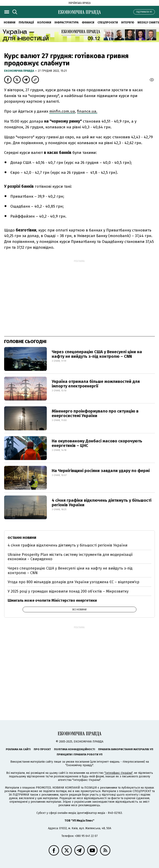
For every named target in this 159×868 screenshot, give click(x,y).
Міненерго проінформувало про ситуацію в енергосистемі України (95, 413)
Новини (10, 23)
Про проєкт (42, 749)
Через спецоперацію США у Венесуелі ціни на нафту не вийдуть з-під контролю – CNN (97, 354)
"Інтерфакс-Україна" (118, 773)
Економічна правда (19, 71)
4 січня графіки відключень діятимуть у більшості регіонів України (102, 503)
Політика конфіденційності (75, 749)
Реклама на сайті (18, 749)
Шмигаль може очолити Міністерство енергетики (52, 600)
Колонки (44, 23)
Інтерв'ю (128, 23)
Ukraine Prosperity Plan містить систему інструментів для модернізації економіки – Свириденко (70, 557)
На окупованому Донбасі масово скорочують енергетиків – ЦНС (97, 443)
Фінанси (88, 23)
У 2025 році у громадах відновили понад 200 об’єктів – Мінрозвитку (68, 591)
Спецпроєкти (108, 23)
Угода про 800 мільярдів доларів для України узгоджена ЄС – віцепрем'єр (73, 582)
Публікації (26, 23)
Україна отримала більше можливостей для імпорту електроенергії (96, 384)
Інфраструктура (66, 23)
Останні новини (22, 538)
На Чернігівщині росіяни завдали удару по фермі (101, 471)
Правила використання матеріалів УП (126, 749)
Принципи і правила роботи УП (80, 754)
